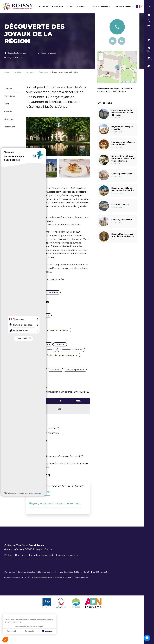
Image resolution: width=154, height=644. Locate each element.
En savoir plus (117, 117)
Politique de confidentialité (67, 628)
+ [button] (101, 55)
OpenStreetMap (131, 82)
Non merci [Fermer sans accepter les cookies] (11, 631)
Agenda (70, 7)
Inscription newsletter (73, 611)
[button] (5, 640)
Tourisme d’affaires (101, 7)
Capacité (8, 111)
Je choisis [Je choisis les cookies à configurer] (29, 631)
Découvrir (43, 7)
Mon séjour (57, 7)
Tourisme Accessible (123, 7)
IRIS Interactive (103, 628)
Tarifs (7, 104)
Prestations (9, 96)
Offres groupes (43, 72)
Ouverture (9, 119)
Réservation (10, 127)
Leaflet (122, 82)
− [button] (101, 58)
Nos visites (82, 7)
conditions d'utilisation (63, 633)
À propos (8, 89)
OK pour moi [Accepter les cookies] (47, 631)
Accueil (7, 72)
